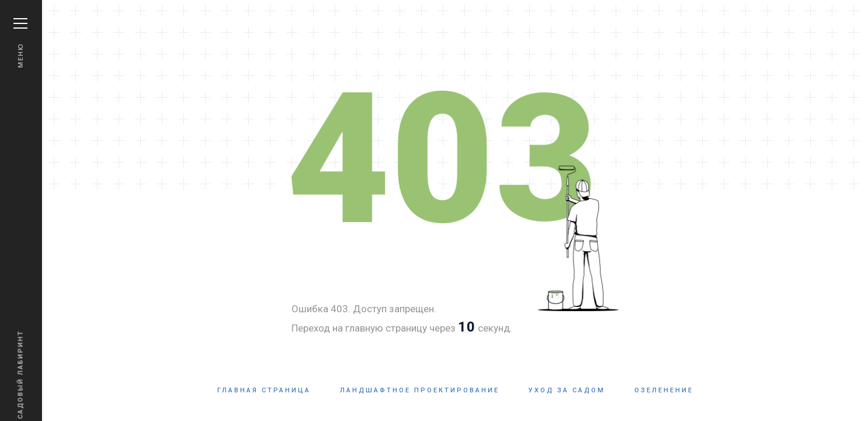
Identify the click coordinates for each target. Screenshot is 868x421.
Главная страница (264, 390)
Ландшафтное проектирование (420, 390)
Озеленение (664, 390)
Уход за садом (567, 390)
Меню (20, 43)
